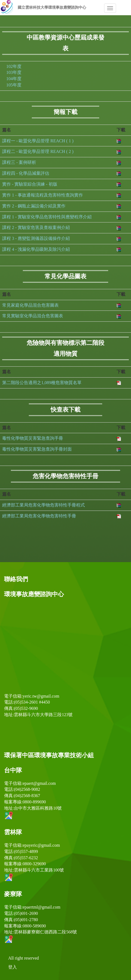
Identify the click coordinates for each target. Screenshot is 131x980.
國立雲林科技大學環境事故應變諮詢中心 (52, 7)
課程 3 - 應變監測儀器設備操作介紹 (36, 238)
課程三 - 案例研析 (19, 162)
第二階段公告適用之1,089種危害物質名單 (42, 383)
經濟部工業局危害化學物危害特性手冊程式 (43, 505)
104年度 (14, 79)
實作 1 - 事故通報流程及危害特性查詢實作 (43, 195)
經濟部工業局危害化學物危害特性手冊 (39, 516)
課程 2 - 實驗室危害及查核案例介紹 (36, 227)
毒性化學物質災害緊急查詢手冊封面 (37, 449)
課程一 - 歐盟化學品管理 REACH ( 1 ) (38, 141)
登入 (13, 967)
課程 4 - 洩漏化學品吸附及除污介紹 (36, 249)
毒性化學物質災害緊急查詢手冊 (33, 438)
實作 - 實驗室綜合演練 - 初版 (30, 184)
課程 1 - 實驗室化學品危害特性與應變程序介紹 (47, 217)
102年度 (14, 66)
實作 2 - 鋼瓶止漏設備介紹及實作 (34, 206)
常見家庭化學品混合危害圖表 (30, 305)
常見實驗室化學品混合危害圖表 (33, 316)
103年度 (14, 72)
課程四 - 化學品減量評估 (26, 173)
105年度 (14, 85)
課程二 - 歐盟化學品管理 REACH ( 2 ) (38, 151)
